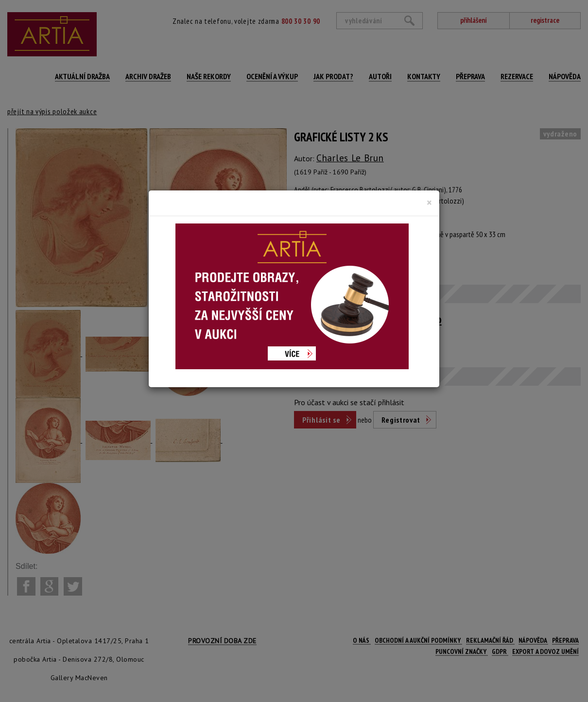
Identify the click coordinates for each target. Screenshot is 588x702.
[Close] (429, 203)
